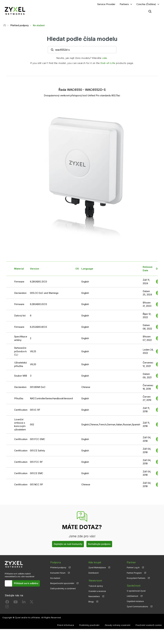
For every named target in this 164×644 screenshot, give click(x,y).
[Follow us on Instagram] (7, 607)
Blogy (91, 601)
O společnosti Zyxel (136, 591)
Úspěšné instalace (135, 601)
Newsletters (94, 596)
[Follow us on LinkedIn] (24, 603)
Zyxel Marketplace (97, 568)
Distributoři (94, 573)
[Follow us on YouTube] (16, 603)
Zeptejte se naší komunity (68, 544)
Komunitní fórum (58, 573)
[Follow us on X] (32, 603)
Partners (124, 4)
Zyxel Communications (137, 607)
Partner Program (134, 573)
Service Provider (106, 4)
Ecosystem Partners (136, 578)
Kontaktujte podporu (99, 544)
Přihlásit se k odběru (26, 583)
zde (105, 58)
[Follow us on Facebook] (7, 603)
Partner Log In (133, 568)
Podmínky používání (89, 625)
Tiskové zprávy (96, 586)
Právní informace (66, 625)
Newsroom (95, 581)
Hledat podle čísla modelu (82, 39)
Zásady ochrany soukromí (118, 625)
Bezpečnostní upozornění (62, 583)
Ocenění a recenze (97, 591)
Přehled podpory (58, 568)
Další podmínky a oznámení (63, 589)
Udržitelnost (132, 596)
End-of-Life (108, 63)
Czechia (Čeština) (146, 4)
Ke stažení (55, 578)
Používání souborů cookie (149, 625)
